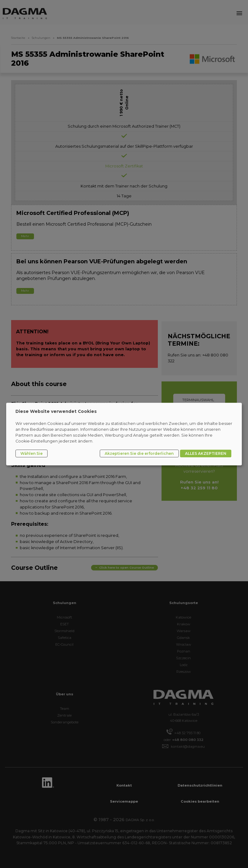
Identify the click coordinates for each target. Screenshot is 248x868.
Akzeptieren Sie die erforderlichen (139, 453)
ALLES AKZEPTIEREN (206, 453)
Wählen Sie (32, 453)
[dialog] (124, 434)
